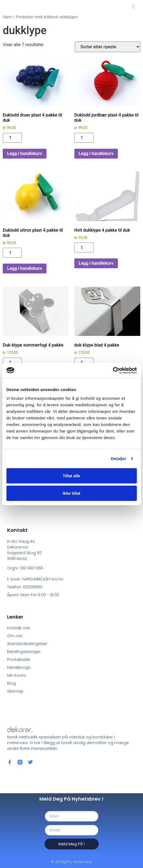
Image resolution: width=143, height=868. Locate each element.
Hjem (8, 17)
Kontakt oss (19, 628)
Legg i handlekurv (25, 153)
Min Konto (17, 675)
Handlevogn (19, 667)
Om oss (15, 636)
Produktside (19, 660)
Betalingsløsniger (24, 652)
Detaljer (119, 459)
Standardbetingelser (27, 644)
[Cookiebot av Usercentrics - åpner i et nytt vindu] (113, 370)
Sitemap (15, 691)
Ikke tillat (71, 493)
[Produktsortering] (107, 47)
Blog (11, 683)
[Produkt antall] (12, 138)
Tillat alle (72, 475)
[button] (134, 7)
